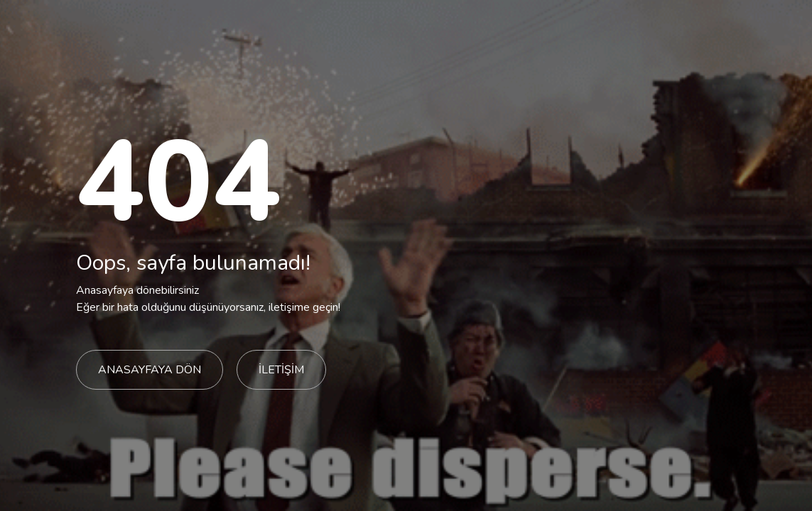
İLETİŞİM (281, 370)
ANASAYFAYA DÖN (150, 370)
